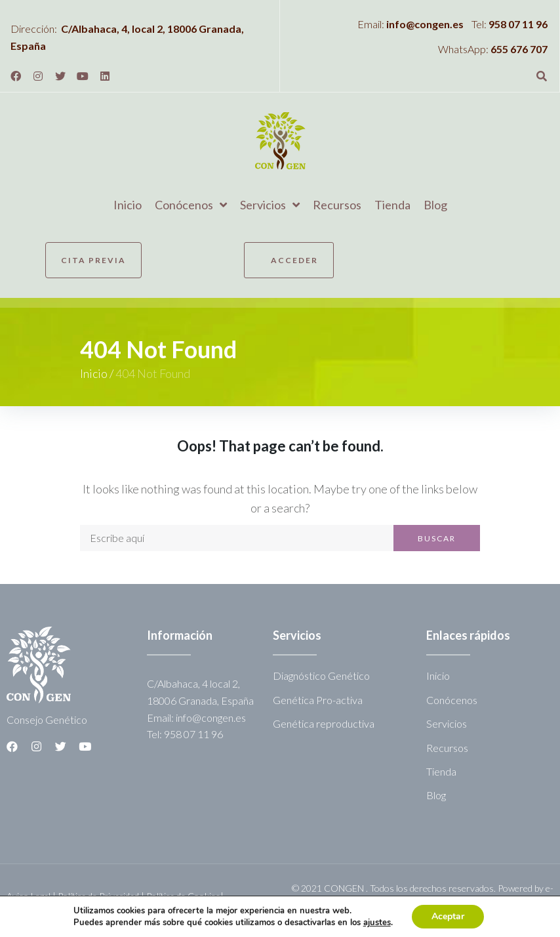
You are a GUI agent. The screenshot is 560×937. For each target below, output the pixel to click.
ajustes (377, 923)
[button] (93, 260)
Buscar (437, 538)
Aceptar (448, 916)
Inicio (94, 373)
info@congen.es (425, 24)
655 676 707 (519, 49)
